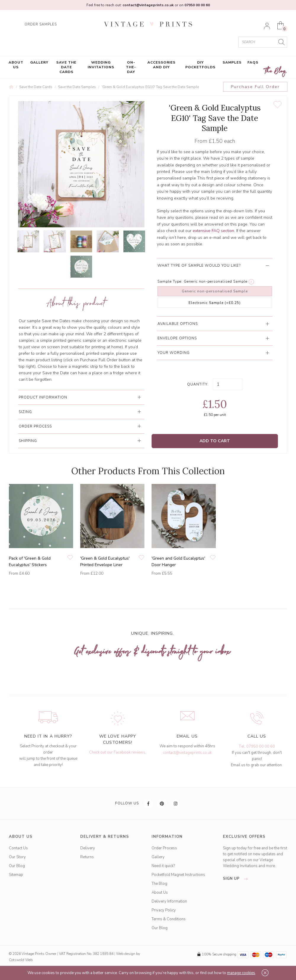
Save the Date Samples (77, 87)
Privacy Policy (164, 910)
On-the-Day (131, 67)
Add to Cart (215, 441)
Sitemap (16, 875)
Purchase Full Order (255, 87)
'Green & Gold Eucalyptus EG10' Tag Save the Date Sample (150, 87)
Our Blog (17, 866)
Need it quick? (163, 866)
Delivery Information (169, 901)
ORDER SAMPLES (41, 24)
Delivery (88, 848)
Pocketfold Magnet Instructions (178, 875)
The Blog (275, 71)
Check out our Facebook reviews (117, 752)
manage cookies (241, 973)
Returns (87, 857)
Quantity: (198, 384)
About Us (16, 65)
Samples (232, 62)
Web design (126, 954)
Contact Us (18, 848)
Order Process (164, 848)
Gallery (39, 62)
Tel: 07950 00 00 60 (257, 746)
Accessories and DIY (161, 65)
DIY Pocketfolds (200, 65)
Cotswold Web (21, 960)
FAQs (253, 62)
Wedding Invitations (101, 65)
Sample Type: (170, 281)
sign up (237, 879)
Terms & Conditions (169, 919)
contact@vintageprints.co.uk (187, 753)
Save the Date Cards (66, 67)
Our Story (17, 857)
